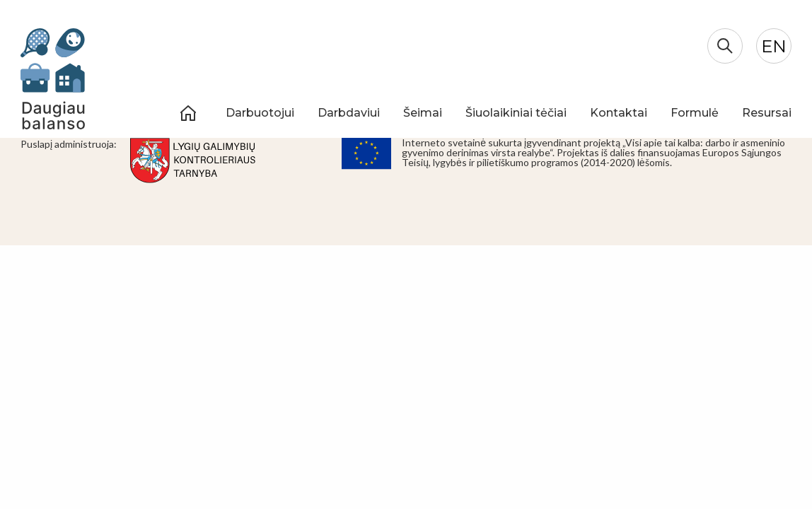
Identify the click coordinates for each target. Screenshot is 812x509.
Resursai (767, 113)
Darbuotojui (260, 113)
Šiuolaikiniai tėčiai (516, 113)
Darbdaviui (349, 113)
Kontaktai (619, 113)
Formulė (695, 113)
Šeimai (423, 113)
